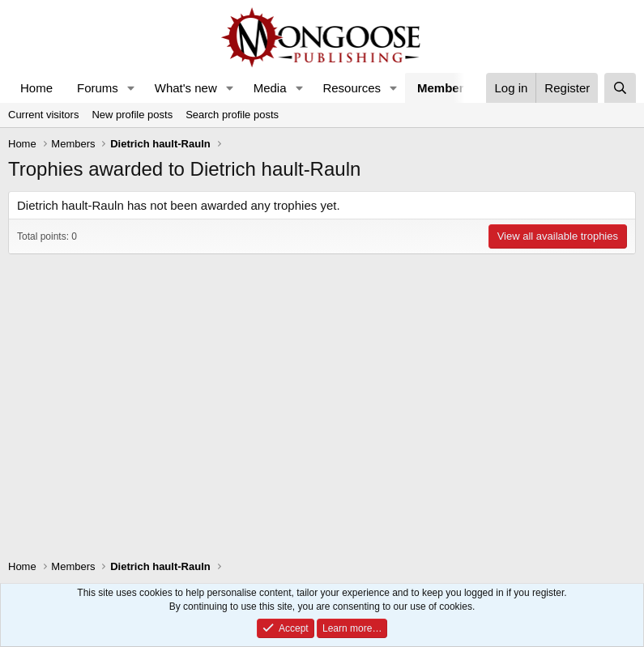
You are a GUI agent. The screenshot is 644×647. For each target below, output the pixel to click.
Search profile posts (232, 115)
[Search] (620, 88)
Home (36, 88)
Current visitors (43, 115)
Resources (352, 88)
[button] (131, 88)
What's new (186, 88)
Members (444, 88)
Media (270, 88)
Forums (98, 88)
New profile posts (132, 115)
